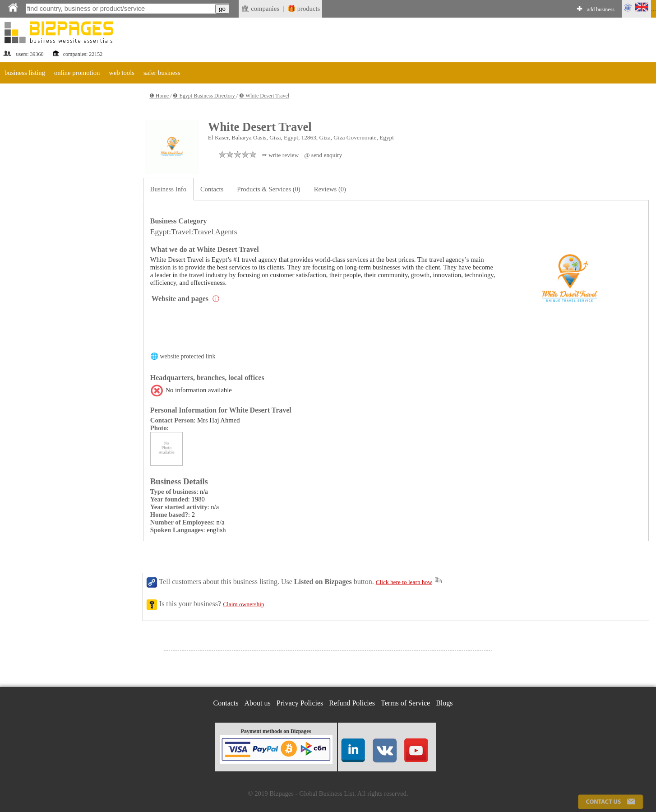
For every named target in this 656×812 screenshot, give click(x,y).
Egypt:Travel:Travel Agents (194, 232)
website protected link (187, 356)
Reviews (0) (330, 189)
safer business (162, 73)
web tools (122, 73)
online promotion (77, 73)
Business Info (168, 189)
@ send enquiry (323, 155)
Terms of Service (405, 703)
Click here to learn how (404, 582)
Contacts (212, 189)
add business (601, 9)
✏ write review (280, 155)
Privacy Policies (300, 703)
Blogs (444, 703)
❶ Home (160, 96)
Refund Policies (352, 703)
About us (258, 703)
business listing (25, 73)
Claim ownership (243, 604)
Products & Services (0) (268, 189)
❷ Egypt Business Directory (204, 96)
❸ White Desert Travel (264, 96)
